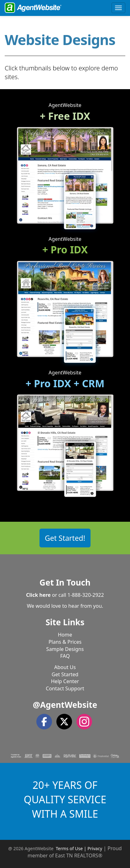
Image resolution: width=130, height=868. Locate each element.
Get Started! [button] (65, 538)
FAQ (65, 656)
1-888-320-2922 (86, 595)
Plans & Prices (65, 642)
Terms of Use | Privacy (79, 848)
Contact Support (65, 688)
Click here (38, 595)
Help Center (65, 681)
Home (65, 635)
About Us (65, 667)
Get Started (65, 674)
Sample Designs (65, 649)
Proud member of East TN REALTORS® (75, 852)
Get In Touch (65, 582)
